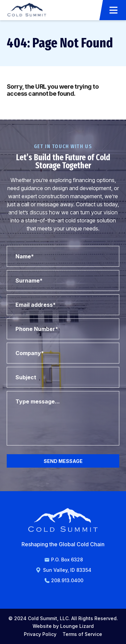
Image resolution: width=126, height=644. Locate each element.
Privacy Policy (40, 634)
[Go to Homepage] (27, 10)
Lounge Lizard (77, 626)
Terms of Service (82, 634)
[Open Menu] (114, 10)
